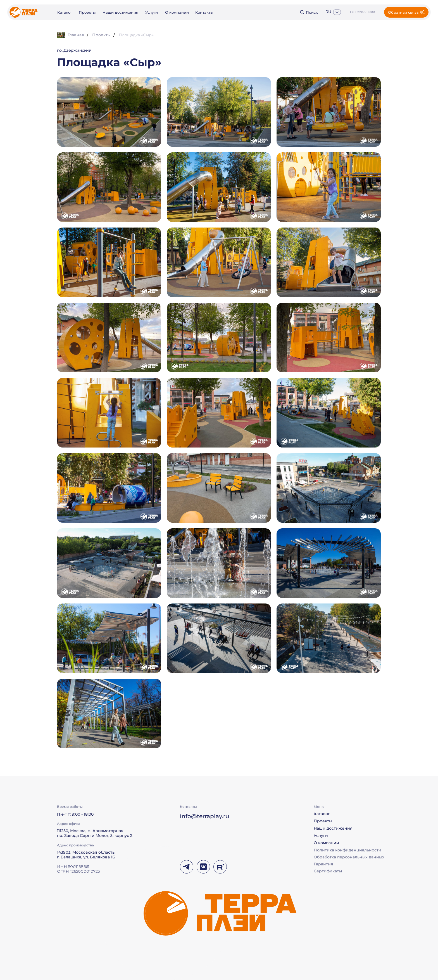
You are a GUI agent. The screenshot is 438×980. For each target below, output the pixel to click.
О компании (177, 12)
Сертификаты (328, 871)
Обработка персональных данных (349, 857)
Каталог (65, 12)
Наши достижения (120, 12)
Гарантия (323, 864)
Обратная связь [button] (403, 12)
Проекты (87, 12)
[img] (24, 12)
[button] (329, 262)
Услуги (152, 12)
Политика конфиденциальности (347, 850)
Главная (71, 35)
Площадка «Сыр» (136, 35)
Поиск (312, 12)
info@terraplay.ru (205, 816)
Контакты (204, 12)
